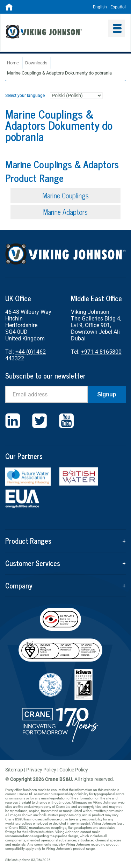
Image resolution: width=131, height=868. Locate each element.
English (100, 7)
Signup (107, 394)
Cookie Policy (74, 770)
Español (118, 7)
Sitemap (14, 770)
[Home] (9, 9)
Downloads (36, 63)
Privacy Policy (41, 770)
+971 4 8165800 (101, 352)
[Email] (46, 394)
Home (13, 63)
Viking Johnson (55, 33)
